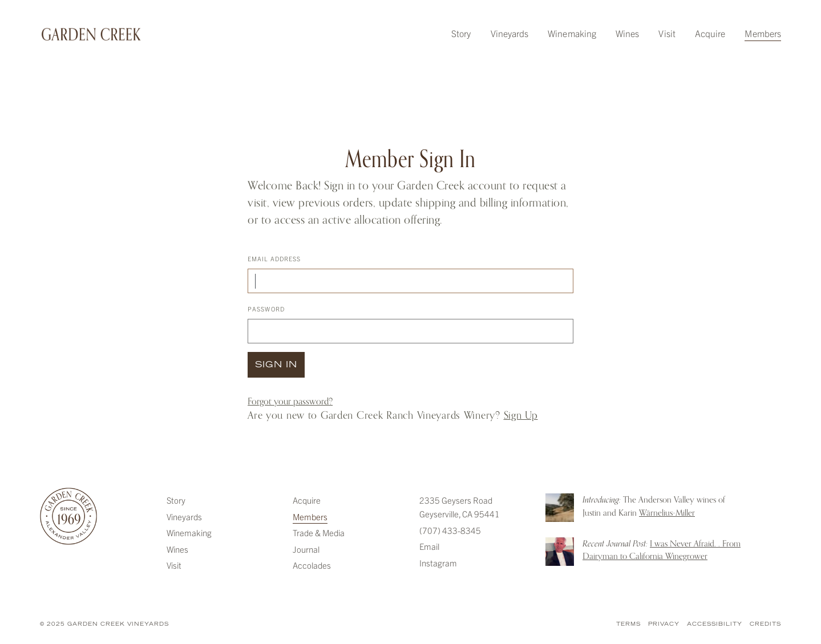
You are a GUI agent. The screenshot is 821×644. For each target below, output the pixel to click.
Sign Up (521, 415)
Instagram (438, 563)
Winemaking (572, 33)
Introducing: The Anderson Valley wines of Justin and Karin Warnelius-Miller (560, 508)
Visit (667, 33)
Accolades (312, 565)
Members (763, 33)
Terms (628, 624)
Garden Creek (91, 34)
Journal (306, 549)
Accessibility (715, 624)
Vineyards (510, 33)
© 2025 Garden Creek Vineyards (104, 624)
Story (461, 33)
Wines (627, 33)
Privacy (664, 624)
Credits (765, 624)
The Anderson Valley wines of (654, 506)
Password (266, 309)
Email (429, 546)
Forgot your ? (290, 402)
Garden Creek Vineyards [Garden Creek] (68, 516)
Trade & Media (319, 532)
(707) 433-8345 (450, 530)
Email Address (274, 258)
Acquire (710, 33)
